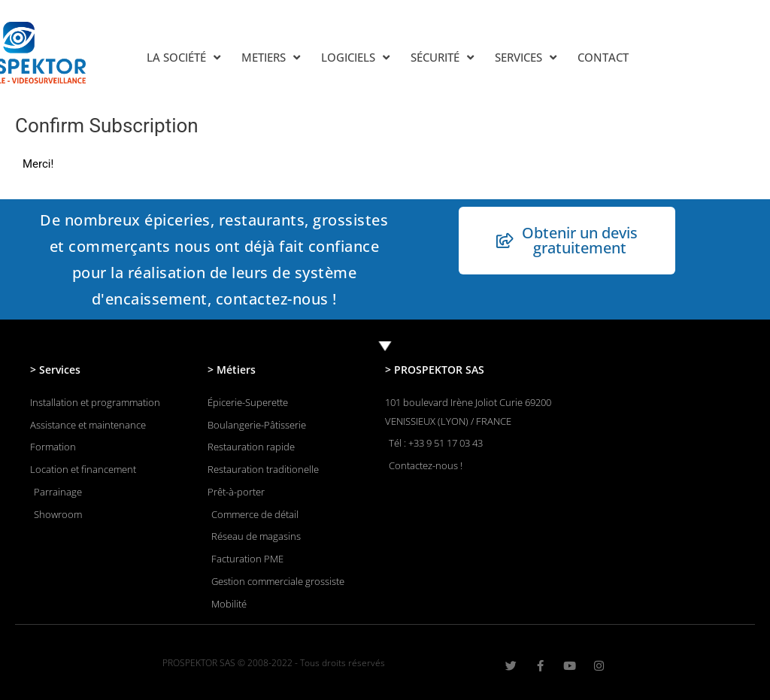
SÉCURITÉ (442, 58)
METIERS (271, 58)
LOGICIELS (355, 58)
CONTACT (603, 57)
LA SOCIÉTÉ (183, 58)
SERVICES (526, 58)
